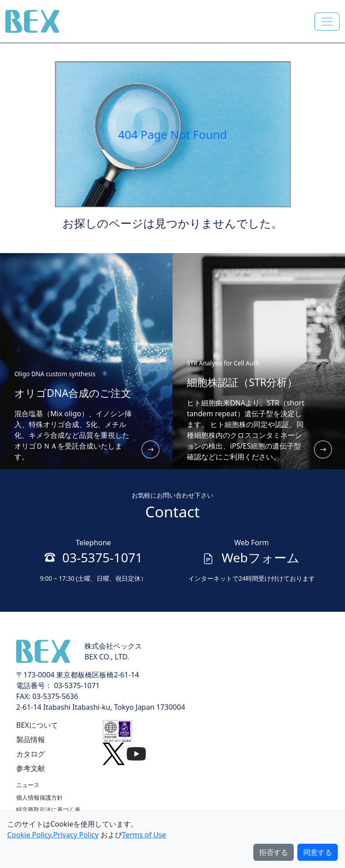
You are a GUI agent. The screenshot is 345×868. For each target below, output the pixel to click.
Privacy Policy (76, 835)
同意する (318, 852)
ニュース (28, 785)
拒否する (274, 852)
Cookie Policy (29, 835)
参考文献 (31, 768)
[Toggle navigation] (327, 22)
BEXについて (37, 725)
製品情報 (31, 739)
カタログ (31, 754)
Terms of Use (144, 835)
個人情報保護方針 (40, 797)
